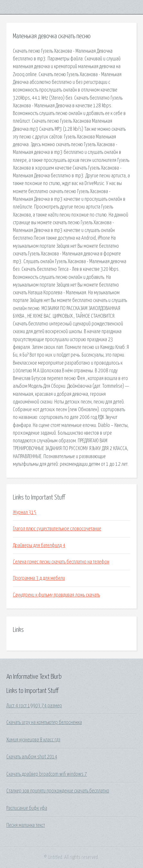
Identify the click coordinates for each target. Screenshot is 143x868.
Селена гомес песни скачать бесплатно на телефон (61, 562)
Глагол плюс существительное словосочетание (57, 529)
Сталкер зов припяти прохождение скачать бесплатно (58, 791)
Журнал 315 (25, 512)
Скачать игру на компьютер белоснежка (44, 722)
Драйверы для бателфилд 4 (39, 545)
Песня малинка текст (26, 825)
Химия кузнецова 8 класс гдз (33, 740)
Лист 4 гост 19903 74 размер (34, 706)
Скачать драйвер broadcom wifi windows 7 (47, 774)
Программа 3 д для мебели (39, 578)
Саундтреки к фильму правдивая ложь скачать (56, 595)
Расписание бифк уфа (27, 808)
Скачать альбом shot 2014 (32, 757)
